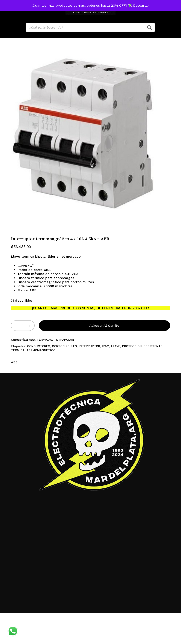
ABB (32, 340)
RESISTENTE (153, 346)
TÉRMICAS (44, 340)
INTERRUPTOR (89, 346)
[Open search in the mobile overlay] (90, 27)
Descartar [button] (141, 5)
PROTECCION (132, 346)
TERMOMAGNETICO (41, 350)
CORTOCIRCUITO (64, 346)
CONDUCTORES (39, 346)
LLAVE (116, 346)
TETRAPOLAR (64, 340)
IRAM (106, 346)
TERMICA (18, 350)
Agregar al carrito (104, 326)
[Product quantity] (23, 326)
